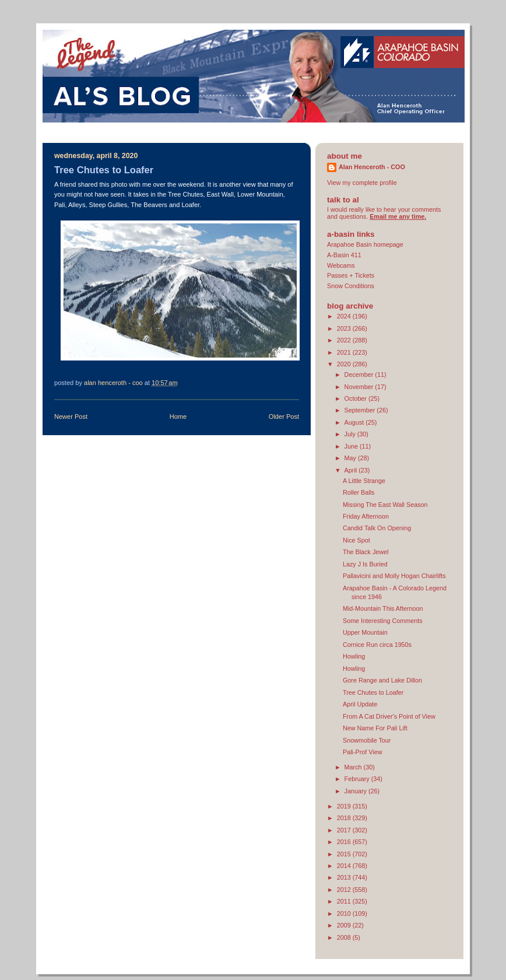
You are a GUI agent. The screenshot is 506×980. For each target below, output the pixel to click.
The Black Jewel (366, 552)
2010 (345, 914)
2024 (345, 316)
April (352, 470)
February (358, 779)
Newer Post (71, 416)
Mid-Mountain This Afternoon (383, 608)
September (361, 410)
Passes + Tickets (351, 275)
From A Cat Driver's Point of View (389, 716)
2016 (345, 842)
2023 (345, 328)
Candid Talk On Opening (377, 528)
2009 (345, 925)
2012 (345, 890)
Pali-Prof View (363, 752)
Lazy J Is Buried (365, 564)
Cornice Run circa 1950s (377, 645)
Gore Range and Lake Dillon (382, 680)
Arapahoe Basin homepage (365, 244)
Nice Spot (356, 540)
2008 (345, 937)
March (354, 767)
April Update (360, 704)
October (356, 398)
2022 (345, 340)
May (351, 458)
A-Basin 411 (344, 255)
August (355, 422)
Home (178, 416)
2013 (345, 877)
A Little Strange (364, 481)
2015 (345, 854)
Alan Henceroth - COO (372, 167)
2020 (345, 364)
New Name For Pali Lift (375, 728)
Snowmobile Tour (367, 740)
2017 (345, 830)
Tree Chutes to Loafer (373, 692)
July (351, 434)
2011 (345, 901)
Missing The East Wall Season (385, 505)
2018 (345, 818)
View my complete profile (362, 183)
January (356, 791)
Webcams (341, 265)
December (360, 374)
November (360, 387)
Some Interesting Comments (383, 621)
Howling (354, 656)
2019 (345, 806)
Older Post (284, 416)
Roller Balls (359, 492)
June (352, 446)
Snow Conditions (351, 286)
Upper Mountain (365, 632)
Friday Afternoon (366, 516)
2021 (345, 352)
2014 (345, 866)
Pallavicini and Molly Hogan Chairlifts (394, 576)
